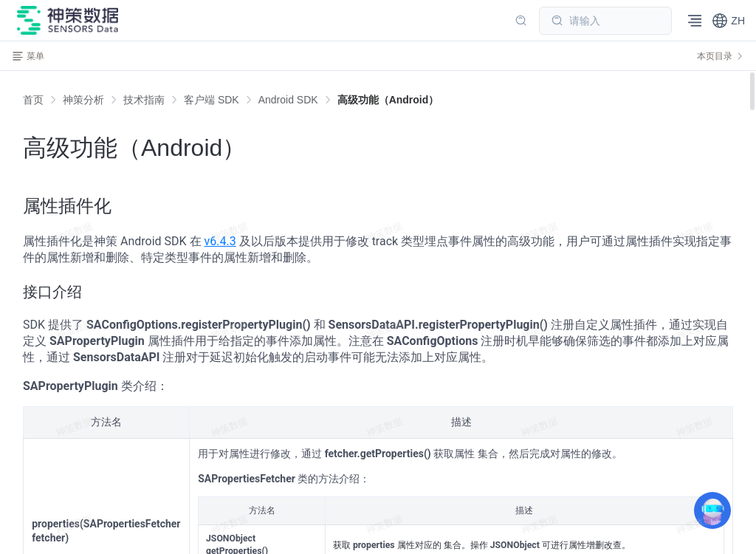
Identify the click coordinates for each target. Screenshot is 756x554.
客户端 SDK (212, 100)
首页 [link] (33, 100)
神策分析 (83, 100)
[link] (83, 100)
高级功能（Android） (388, 100)
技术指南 (144, 100)
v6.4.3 (220, 241)
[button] (728, 21)
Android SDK (288, 100)
